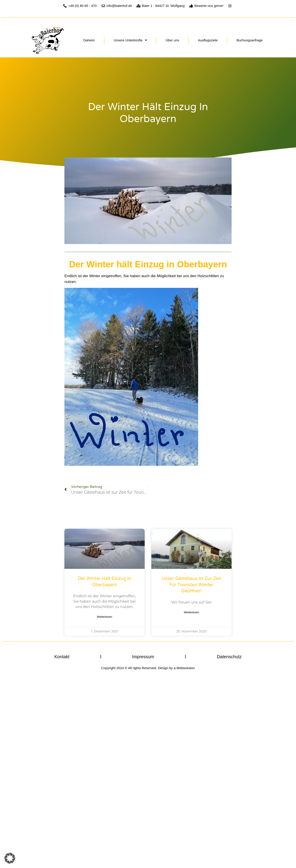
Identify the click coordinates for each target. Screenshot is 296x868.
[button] (10, 858)
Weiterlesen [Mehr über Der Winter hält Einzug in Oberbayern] (105, 617)
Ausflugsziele (208, 40)
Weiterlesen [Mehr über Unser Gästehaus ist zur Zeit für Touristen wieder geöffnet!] (191, 612)
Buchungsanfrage (250, 40)
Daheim (89, 40)
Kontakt (62, 657)
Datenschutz (229, 657)
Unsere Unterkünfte (130, 40)
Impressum (143, 657)
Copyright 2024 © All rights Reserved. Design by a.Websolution (148, 668)
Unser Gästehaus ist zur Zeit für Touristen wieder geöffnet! (191, 585)
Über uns (172, 40)
